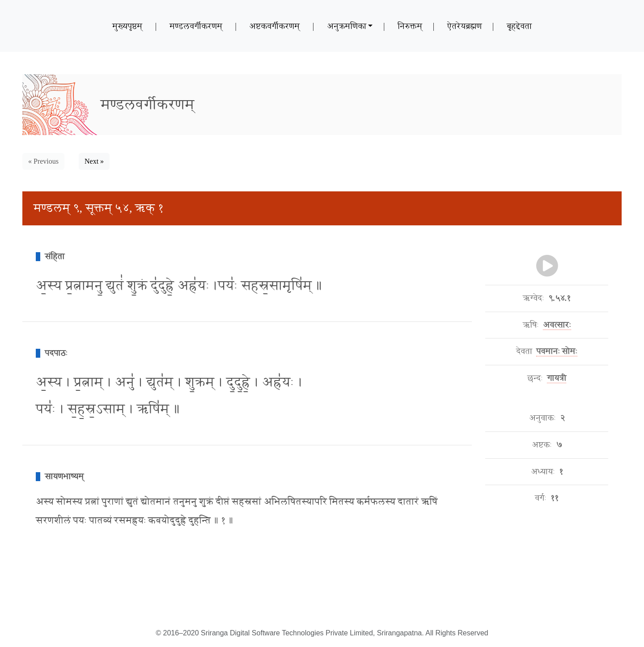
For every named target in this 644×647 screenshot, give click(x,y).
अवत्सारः (557, 325)
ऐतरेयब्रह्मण (464, 26)
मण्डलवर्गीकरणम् (196, 26)
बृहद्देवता (519, 26)
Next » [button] (94, 161)
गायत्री (557, 378)
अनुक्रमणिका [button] (347, 26)
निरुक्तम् (410, 26)
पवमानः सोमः (557, 351)
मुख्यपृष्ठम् (127, 26)
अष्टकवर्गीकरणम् (274, 26)
